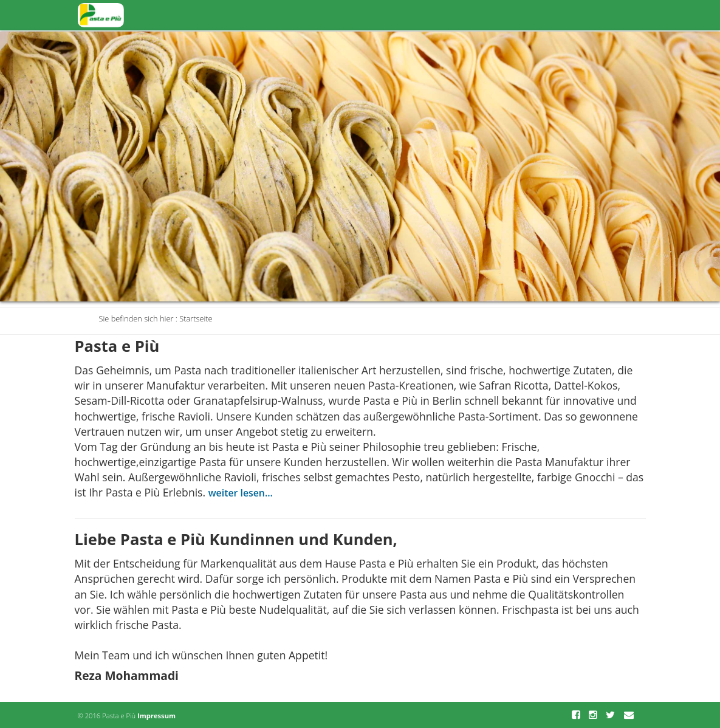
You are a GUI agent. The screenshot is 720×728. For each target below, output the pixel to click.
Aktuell (507, 14)
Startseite (396, 14)
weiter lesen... (241, 493)
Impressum (156, 716)
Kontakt (615, 14)
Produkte (454, 14)
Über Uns (560, 14)
